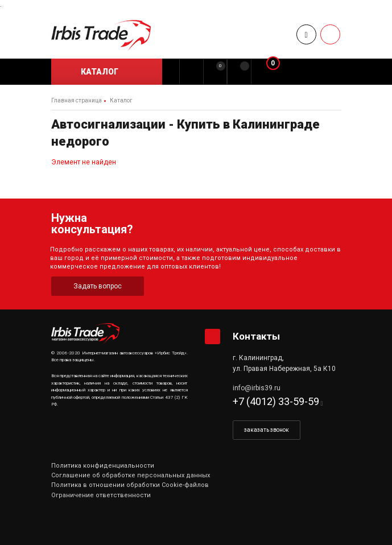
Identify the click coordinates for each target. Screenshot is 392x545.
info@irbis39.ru (257, 388)
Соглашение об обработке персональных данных (131, 475)
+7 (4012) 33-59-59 (276, 401)
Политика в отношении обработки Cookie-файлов (130, 485)
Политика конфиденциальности (103, 466)
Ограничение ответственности (101, 495)
